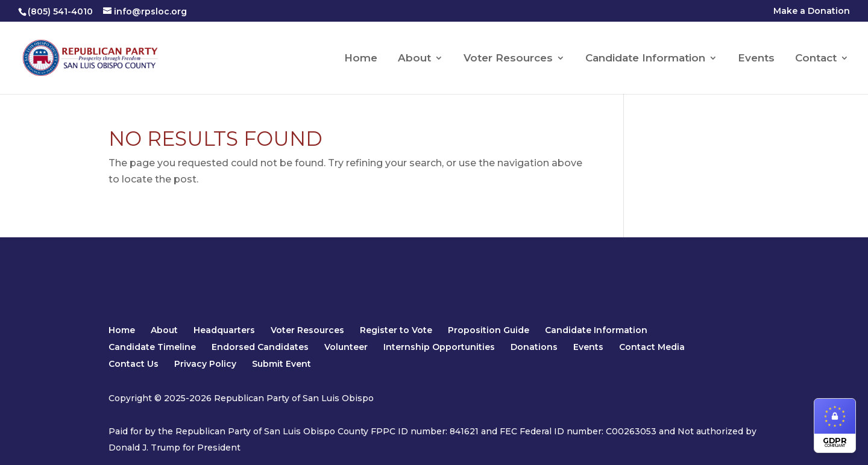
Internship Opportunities (439, 347)
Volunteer (346, 347)
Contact (816, 59)
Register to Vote (396, 330)
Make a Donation (812, 11)
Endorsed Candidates (260, 347)
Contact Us (134, 364)
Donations (534, 347)
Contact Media (652, 347)
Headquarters (224, 330)
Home (361, 59)
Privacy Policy (205, 364)
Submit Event (281, 364)
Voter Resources (508, 59)
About (414, 59)
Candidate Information (645, 59)
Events (756, 59)
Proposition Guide (489, 330)
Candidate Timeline (152, 347)
